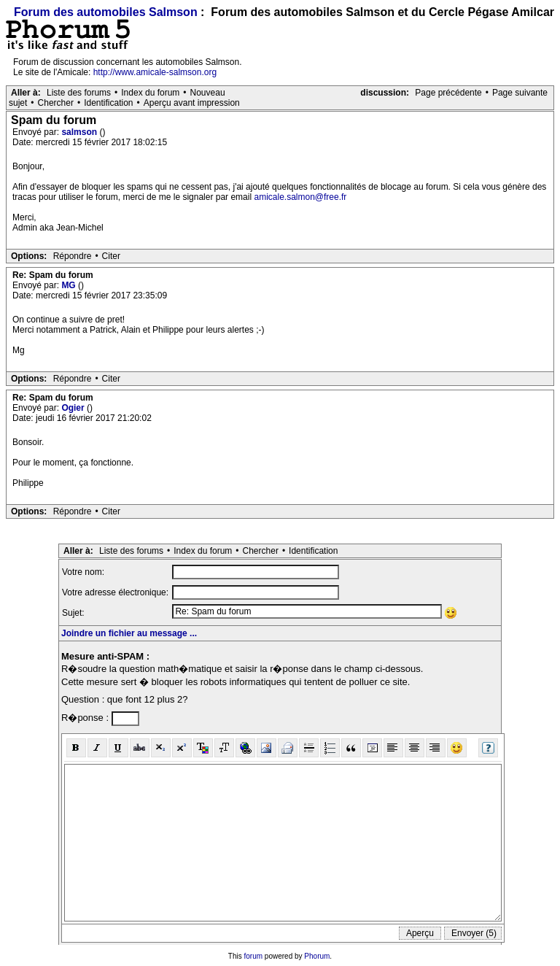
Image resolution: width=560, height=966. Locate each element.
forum (254, 956)
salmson (80, 132)
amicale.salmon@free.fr (300, 197)
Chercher (56, 103)
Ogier (74, 408)
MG (70, 285)
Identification (108, 103)
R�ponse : (86, 718)
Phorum (317, 956)
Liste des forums (79, 93)
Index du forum (150, 93)
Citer (111, 256)
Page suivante (520, 93)
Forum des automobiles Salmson (106, 12)
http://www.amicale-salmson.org (155, 72)
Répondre (73, 256)
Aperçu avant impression (192, 103)
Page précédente (448, 93)
